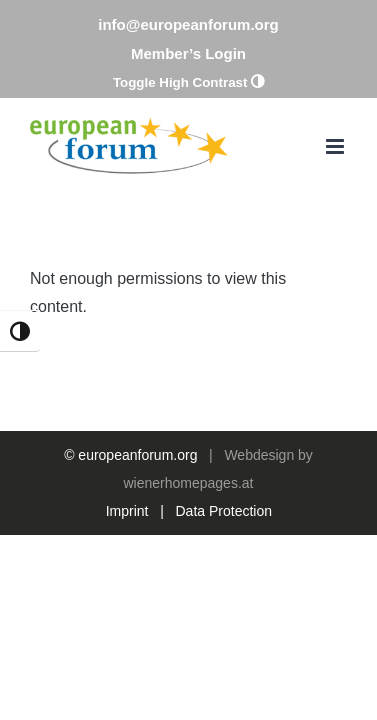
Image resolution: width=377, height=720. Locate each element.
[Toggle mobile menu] (336, 146)
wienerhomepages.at (189, 533)
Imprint (127, 561)
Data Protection (224, 561)
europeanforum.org (137, 505)
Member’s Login (188, 53)
